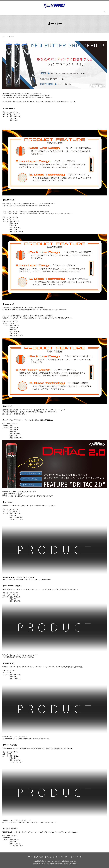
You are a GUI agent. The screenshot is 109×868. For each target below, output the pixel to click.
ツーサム (54, 12)
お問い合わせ (84, 12)
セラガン (74, 12)
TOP (4, 37)
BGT (31, 12)
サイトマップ (77, 857)
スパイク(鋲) (64, 12)
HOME (17, 12)
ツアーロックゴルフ (42, 12)
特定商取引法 (38, 857)
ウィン (24, 12)
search (93, 12)
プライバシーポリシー (63, 857)
